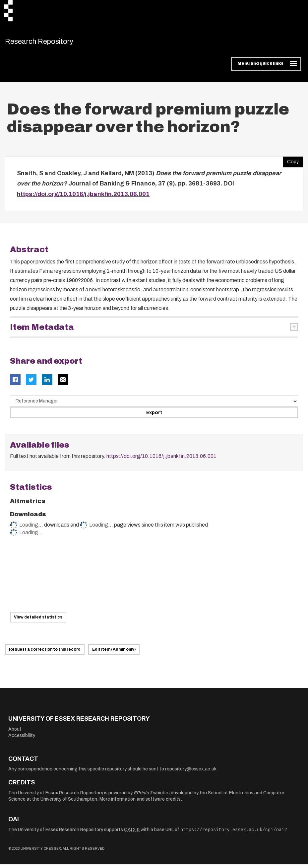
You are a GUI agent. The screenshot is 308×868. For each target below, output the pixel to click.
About (15, 732)
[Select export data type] (154, 404)
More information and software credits (140, 803)
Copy (291, 164)
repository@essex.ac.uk (191, 773)
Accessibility (22, 739)
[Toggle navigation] (266, 68)
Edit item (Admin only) (114, 653)
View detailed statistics (38, 621)
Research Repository (52, 43)
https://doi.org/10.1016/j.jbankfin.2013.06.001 (83, 197)
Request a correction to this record (45, 653)
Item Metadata (42, 331)
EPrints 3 (143, 796)
